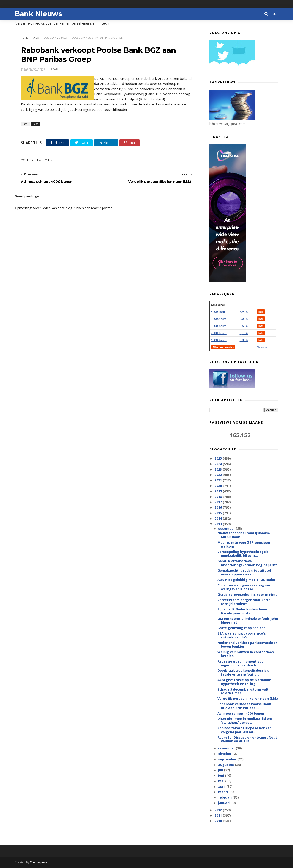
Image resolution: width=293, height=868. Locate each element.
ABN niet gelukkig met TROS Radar (246, 580)
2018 (219, 497)
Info (261, 312)
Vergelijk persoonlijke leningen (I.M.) (248, 698)
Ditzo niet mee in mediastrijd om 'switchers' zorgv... (245, 721)
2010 (219, 821)
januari (224, 803)
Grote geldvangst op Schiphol (242, 628)
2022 (219, 475)
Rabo (36, 38)
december (227, 528)
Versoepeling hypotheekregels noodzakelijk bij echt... (243, 554)
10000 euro (219, 319)
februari (225, 797)
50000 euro (219, 340)
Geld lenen (218, 305)
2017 (219, 502)
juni (222, 775)
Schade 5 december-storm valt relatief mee (243, 691)
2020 (219, 486)
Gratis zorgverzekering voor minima (247, 595)
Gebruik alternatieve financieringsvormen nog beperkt (247, 563)
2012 (219, 810)
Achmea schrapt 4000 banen (241, 713)
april (222, 786)
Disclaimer (262, 347)
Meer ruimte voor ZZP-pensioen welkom (244, 544)
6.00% (244, 319)
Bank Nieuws (38, 14)
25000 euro (219, 333)
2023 (219, 469)
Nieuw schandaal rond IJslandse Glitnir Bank (244, 535)
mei (222, 781)
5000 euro (218, 312)
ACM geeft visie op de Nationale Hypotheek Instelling (244, 682)
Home (25, 38)
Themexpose (38, 862)
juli (221, 770)
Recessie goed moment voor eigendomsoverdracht (241, 663)
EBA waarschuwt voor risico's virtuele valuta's (242, 635)
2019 (219, 491)
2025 (219, 458)
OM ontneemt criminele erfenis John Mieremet (248, 621)
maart (224, 792)
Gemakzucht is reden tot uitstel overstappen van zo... (244, 572)
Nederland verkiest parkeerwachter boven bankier (247, 645)
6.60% (244, 326)
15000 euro (219, 326)
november (227, 748)
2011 (219, 815)
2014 (219, 518)
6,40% (244, 333)
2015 (219, 513)
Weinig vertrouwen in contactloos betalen (246, 654)
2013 (219, 524)
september (228, 759)
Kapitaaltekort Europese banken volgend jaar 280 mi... (244, 730)
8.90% (244, 312)
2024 (219, 464)
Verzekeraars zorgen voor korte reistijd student (244, 602)
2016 (219, 507)
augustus (227, 765)
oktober (225, 754)
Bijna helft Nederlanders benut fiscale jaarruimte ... (243, 611)
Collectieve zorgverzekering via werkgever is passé (244, 587)
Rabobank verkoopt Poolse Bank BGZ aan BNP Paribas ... (244, 706)
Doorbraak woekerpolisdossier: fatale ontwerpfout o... (243, 672)
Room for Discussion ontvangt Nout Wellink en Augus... (247, 739)
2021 (219, 480)
